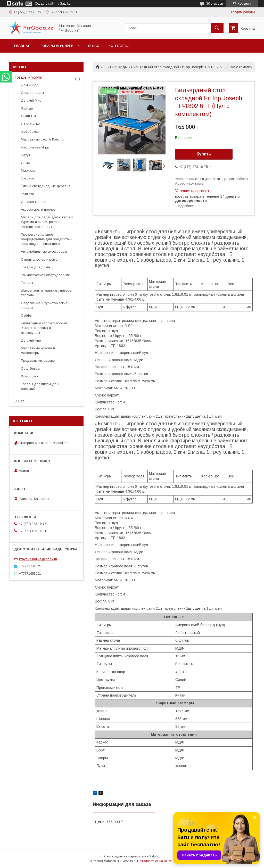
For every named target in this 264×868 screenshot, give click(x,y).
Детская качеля (34, 202)
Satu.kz (155, 856)
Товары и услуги (57, 46)
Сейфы (27, 315)
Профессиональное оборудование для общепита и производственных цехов (46, 239)
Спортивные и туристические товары (44, 305)
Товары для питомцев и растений (40, 386)
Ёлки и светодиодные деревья (46, 186)
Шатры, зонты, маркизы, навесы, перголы (47, 293)
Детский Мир (31, 100)
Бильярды (119, 67)
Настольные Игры (35, 147)
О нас (94, 46)
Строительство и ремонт (41, 259)
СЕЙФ (26, 163)
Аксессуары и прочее (38, 209)
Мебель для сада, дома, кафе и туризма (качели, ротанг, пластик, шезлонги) (47, 222)
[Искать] (217, 28)
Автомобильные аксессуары (44, 251)
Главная (22, 46)
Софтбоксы (30, 369)
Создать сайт (45, 4)
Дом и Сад (30, 85)
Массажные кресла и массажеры (38, 350)
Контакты (119, 46)
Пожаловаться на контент (156, 861)
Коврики (27, 178)
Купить (204, 154)
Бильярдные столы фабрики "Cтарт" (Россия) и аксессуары (44, 328)
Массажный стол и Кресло (42, 139)
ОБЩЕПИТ (29, 116)
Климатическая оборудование (45, 275)
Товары (27, 283)
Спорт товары (32, 93)
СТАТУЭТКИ (31, 124)
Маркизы (28, 171)
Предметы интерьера (38, 361)
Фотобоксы (30, 132)
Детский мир (31, 340)
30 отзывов (215, 4)
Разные (27, 108)
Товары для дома (35, 267)
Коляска (27, 194)
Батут (26, 155)
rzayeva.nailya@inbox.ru (38, 559)
